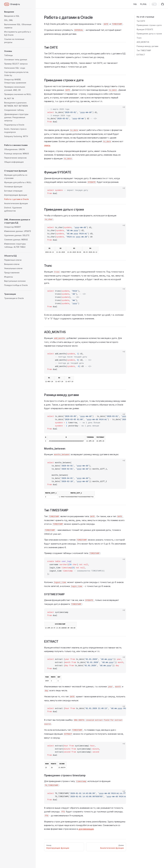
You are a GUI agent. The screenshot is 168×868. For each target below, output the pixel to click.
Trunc (139, 38)
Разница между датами (147, 46)
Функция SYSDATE (145, 29)
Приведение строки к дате (149, 25)
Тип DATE (141, 21)
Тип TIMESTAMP (144, 50)
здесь (47, 145)
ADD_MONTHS (143, 42)
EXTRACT (141, 55)
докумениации (86, 829)
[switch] (154, 4)
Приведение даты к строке (149, 34)
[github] (162, 4)
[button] (18, 12)
